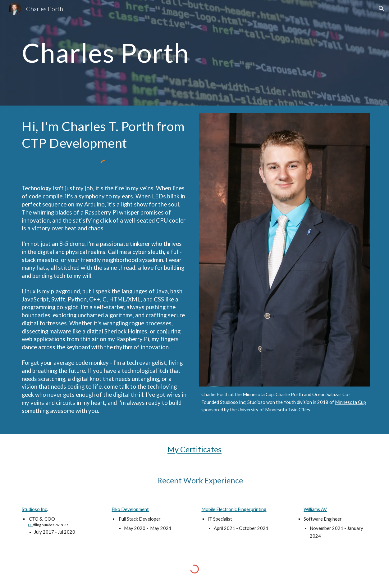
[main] (194, 53)
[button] (382, 9)
